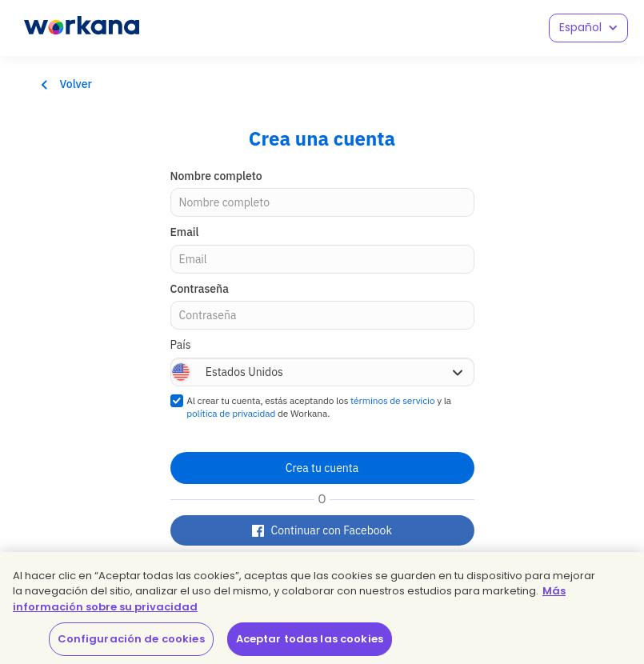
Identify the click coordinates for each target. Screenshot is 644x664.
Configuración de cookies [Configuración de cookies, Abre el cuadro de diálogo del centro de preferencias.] (131, 639)
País (181, 345)
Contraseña (200, 289)
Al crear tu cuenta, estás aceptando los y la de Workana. (319, 407)
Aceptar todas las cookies (310, 639)
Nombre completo (216, 176)
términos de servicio (392, 400)
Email (185, 232)
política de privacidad (231, 413)
